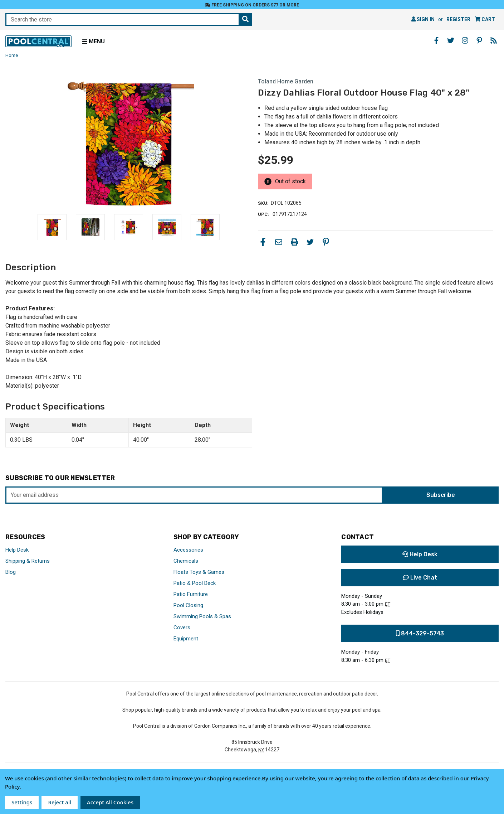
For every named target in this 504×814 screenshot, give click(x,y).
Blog (11, 572)
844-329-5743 (420, 633)
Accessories (188, 550)
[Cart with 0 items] (485, 20)
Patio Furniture (191, 594)
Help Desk (17, 550)
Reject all (59, 802)
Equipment (186, 639)
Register (458, 19)
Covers (182, 628)
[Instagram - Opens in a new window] (465, 40)
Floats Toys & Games (199, 572)
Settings (22, 802)
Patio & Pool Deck (195, 583)
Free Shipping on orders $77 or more (252, 5)
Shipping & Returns (28, 561)
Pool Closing (188, 605)
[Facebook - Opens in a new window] (436, 40)
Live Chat (420, 578)
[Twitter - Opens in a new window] (451, 40)
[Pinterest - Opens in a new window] (479, 40)
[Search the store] (245, 20)
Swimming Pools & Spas (202, 616)
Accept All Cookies (110, 802)
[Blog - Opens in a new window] (494, 40)
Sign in (423, 19)
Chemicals (186, 561)
